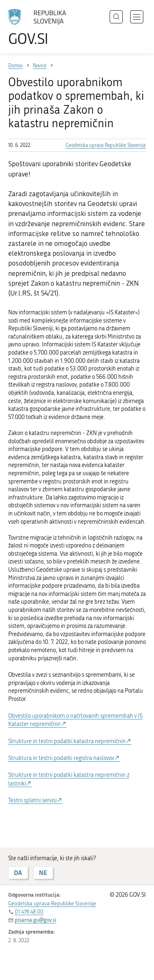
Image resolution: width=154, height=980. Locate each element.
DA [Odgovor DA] (18, 873)
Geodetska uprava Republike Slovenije (106, 145)
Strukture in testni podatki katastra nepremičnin (67, 741)
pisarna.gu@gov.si (36, 920)
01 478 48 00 (29, 912)
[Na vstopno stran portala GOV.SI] (41, 28)
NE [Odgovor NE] (43, 873)
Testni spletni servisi (32, 800)
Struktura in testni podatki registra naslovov (61, 758)
